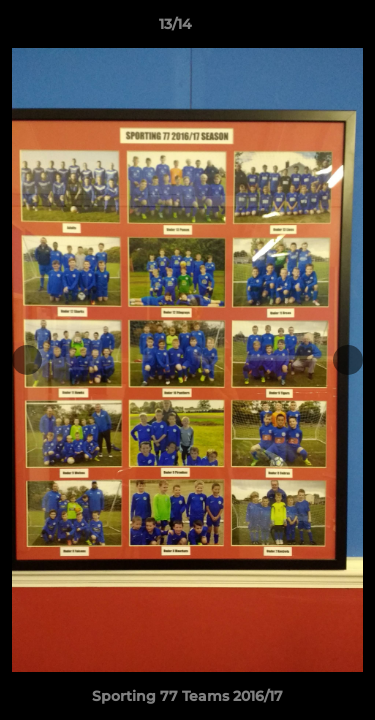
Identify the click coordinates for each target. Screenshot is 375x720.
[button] (303, 29)
